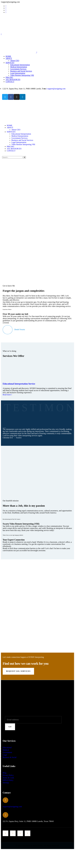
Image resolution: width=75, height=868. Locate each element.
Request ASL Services (18, 671)
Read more (7, 395)
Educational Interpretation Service (19, 384)
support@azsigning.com (12, 807)
